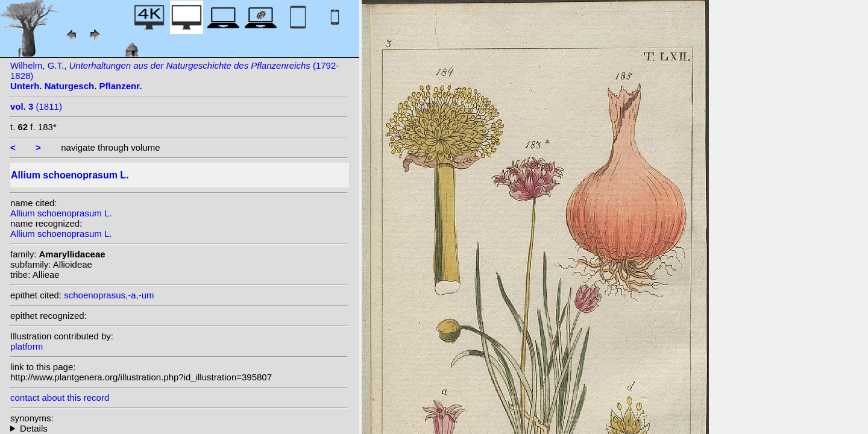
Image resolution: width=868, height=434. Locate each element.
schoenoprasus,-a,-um (109, 295)
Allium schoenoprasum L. (61, 213)
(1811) (36, 106)
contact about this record (60, 398)
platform (27, 346)
